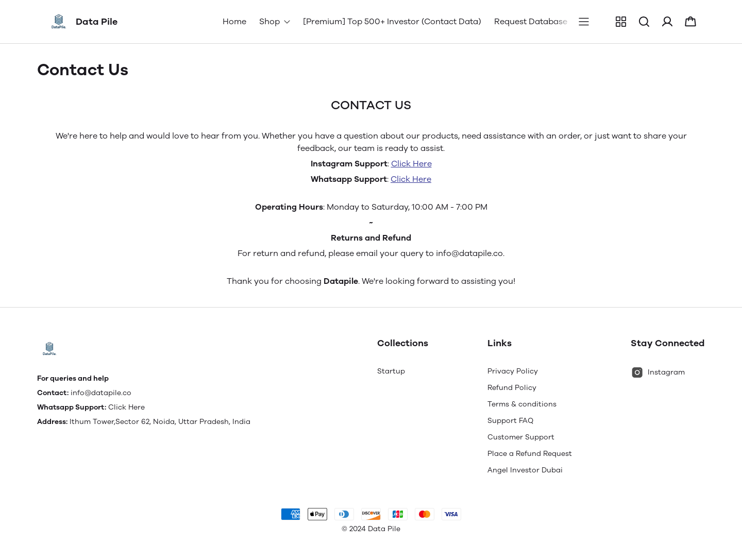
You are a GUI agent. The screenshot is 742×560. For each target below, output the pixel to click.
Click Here (411, 164)
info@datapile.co (101, 393)
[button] (621, 22)
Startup (391, 371)
